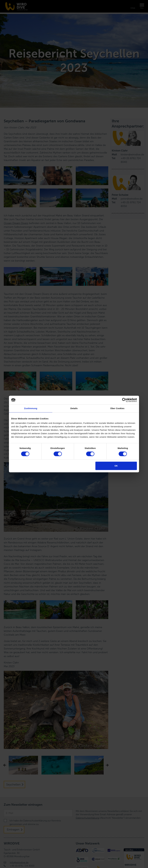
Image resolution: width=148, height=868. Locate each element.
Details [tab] (74, 408)
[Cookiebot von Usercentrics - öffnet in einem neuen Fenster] (124, 400)
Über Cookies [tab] (117, 408)
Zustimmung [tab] (31, 408)
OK (116, 466)
